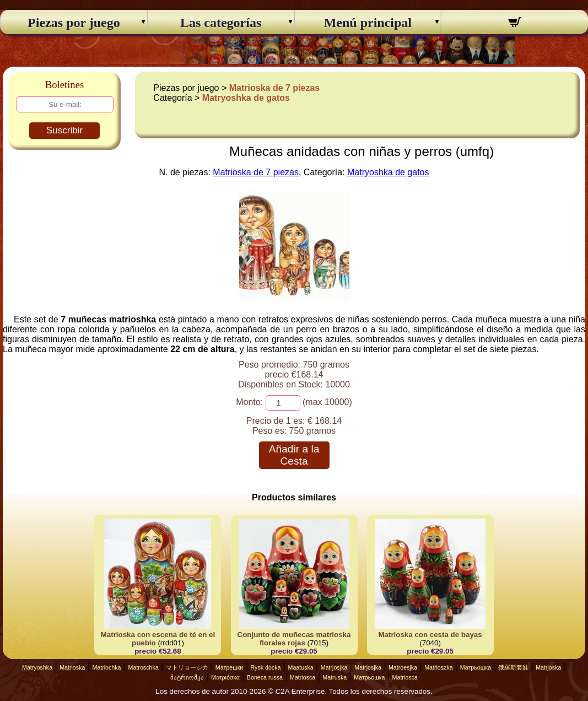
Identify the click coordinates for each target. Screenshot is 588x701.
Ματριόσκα (225, 677)
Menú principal (368, 23)
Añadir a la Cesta (294, 455)
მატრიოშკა (187, 677)
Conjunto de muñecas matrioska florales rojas (294, 639)
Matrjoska (548, 667)
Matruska (335, 677)
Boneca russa (265, 677)
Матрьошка (476, 667)
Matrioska (72, 667)
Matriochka (106, 667)
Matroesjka (403, 667)
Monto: (249, 402)
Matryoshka (37, 667)
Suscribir (64, 130)
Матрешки (230, 667)
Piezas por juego (74, 23)
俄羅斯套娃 (513, 667)
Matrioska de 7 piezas (275, 88)
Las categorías (221, 23)
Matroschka (144, 667)
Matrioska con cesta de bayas (430, 635)
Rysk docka (265, 667)
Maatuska (301, 667)
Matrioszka (439, 667)
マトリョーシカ (187, 667)
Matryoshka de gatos (246, 98)
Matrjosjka (334, 667)
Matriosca (303, 677)
